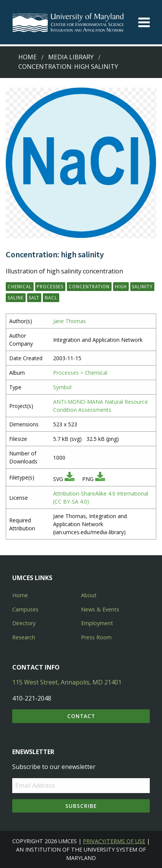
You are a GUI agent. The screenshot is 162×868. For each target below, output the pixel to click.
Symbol (62, 387)
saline (16, 297)
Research (24, 637)
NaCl (51, 297)
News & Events (100, 609)
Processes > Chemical (80, 373)
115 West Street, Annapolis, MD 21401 (67, 682)
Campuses (25, 609)
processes (50, 286)
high (121, 286)
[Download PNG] (100, 479)
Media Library (71, 57)
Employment (97, 623)
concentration (89, 286)
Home (28, 57)
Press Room (96, 637)
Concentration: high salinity (68, 67)
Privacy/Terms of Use (114, 841)
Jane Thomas (70, 321)
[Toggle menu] (144, 22)
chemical (20, 286)
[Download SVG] (70, 479)
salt (34, 297)
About (89, 595)
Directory (24, 623)
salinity (142, 286)
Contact (81, 716)
